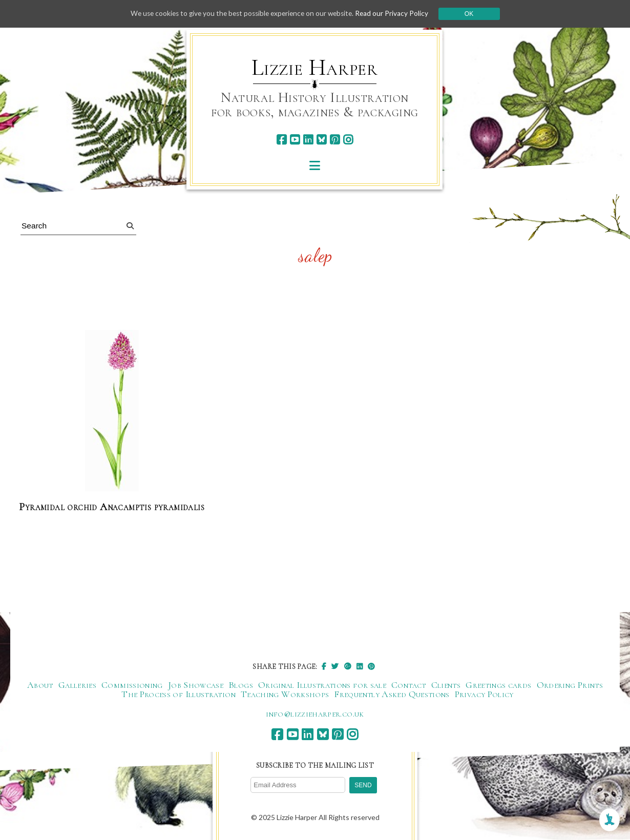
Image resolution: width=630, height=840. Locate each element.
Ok (475, 14)
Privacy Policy (484, 695)
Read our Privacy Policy (397, 14)
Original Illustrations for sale (322, 685)
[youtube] (295, 140)
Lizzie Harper (315, 68)
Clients (446, 685)
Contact (409, 685)
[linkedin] (308, 140)
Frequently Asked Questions (392, 695)
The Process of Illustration (178, 695)
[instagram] (348, 140)
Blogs (241, 685)
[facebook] (281, 140)
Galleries (77, 685)
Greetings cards (498, 685)
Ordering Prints (570, 685)
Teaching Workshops (285, 695)
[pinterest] (335, 140)
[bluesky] (321, 140)
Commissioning (132, 685)
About (40, 685)
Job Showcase (196, 685)
